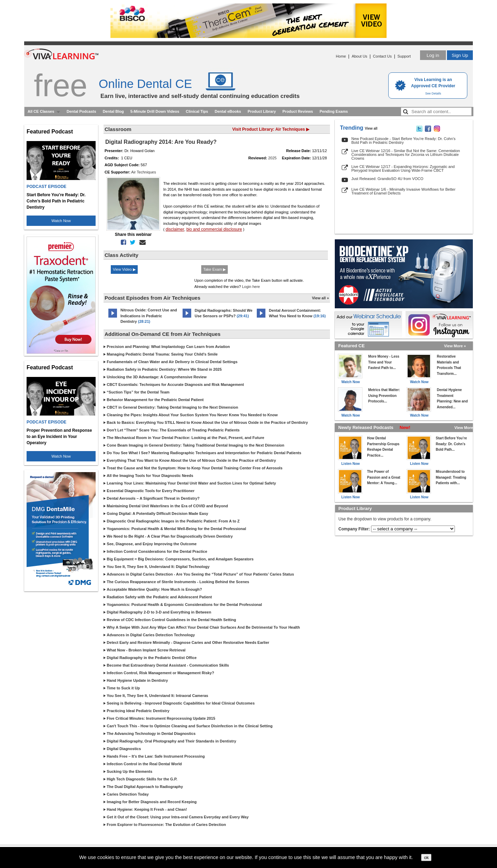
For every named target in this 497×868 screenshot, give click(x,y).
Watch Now (61, 221)
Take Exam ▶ (215, 269)
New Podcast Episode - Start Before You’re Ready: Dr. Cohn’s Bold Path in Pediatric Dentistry (403, 141)
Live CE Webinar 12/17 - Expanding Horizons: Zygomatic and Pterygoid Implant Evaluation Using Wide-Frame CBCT (403, 168)
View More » (455, 346)
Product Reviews (298, 111)
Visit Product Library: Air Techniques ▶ (271, 129)
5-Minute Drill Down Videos (155, 111)
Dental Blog (113, 111)
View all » (320, 298)
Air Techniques (144, 172)
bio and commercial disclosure (214, 229)
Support (404, 56)
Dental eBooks (228, 111)
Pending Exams (334, 111)
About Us (359, 56)
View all (371, 128)
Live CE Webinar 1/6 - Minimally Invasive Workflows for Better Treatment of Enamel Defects (403, 191)
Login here (251, 287)
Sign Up (460, 55)
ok (426, 857)
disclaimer (175, 229)
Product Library (262, 111)
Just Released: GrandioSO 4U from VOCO (387, 179)
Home (341, 56)
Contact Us (382, 56)
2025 (272, 158)
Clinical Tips (197, 111)
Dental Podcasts (81, 111)
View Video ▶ (124, 269)
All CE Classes (41, 111)
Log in (433, 55)
